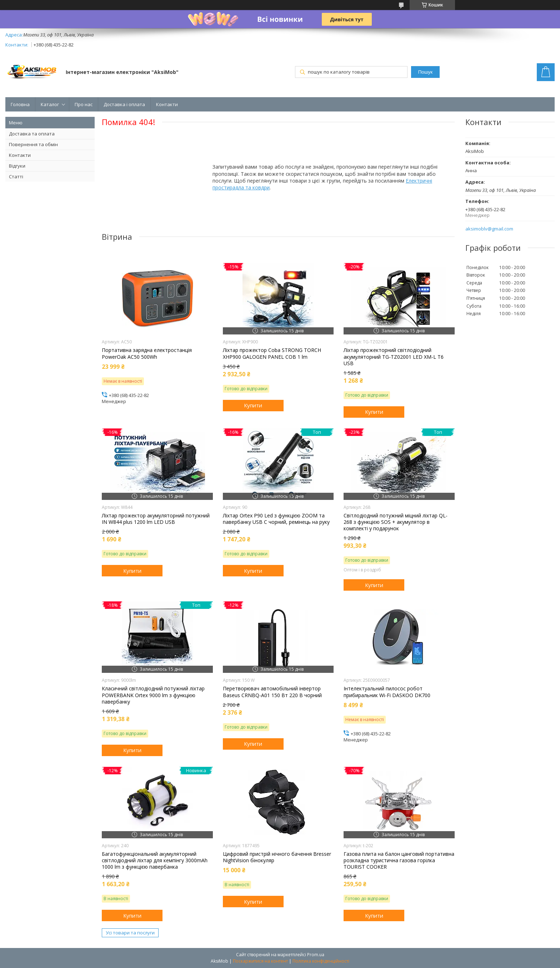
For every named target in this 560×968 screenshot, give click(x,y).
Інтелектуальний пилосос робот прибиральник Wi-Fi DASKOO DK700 (387, 692)
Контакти (167, 104)
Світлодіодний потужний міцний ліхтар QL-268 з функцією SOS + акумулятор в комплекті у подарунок (396, 522)
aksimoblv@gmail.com (489, 229)
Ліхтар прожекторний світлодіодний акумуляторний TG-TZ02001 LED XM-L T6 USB (394, 357)
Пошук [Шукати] (425, 72)
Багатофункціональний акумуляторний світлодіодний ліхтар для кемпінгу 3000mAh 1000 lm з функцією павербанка (155, 860)
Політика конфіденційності (321, 961)
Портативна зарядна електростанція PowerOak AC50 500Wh (147, 353)
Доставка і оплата (124, 104)
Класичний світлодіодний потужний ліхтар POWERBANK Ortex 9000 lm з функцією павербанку (153, 695)
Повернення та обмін (33, 144)
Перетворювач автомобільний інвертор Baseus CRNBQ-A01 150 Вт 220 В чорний (272, 692)
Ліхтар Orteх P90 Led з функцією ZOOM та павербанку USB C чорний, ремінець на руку (276, 519)
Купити (253, 405)
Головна (20, 104)
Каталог (50, 104)
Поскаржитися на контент (260, 961)
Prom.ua (316, 955)
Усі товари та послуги (130, 933)
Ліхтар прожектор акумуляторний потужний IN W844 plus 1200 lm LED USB (156, 519)
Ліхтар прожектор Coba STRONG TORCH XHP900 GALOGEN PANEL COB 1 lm (272, 353)
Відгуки (17, 166)
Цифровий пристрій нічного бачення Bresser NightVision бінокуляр (277, 857)
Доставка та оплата (32, 134)
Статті (16, 177)
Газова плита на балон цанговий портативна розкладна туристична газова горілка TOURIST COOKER (399, 860)
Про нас (84, 104)
